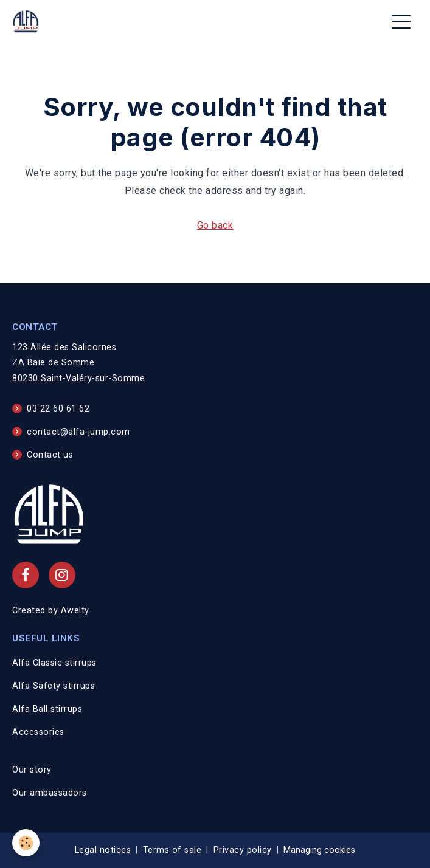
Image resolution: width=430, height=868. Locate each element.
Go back (215, 225)
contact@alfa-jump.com (78, 432)
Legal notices (103, 850)
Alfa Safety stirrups (54, 686)
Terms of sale (172, 850)
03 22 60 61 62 (58, 409)
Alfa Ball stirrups (47, 709)
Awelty (75, 611)
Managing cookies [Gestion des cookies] (319, 850)
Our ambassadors (50, 793)
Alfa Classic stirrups (54, 663)
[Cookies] (26, 843)
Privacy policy (243, 850)
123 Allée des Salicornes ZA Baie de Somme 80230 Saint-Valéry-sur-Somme (78, 363)
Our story (32, 770)
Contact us (50, 455)
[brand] (28, 22)
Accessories (38, 732)
